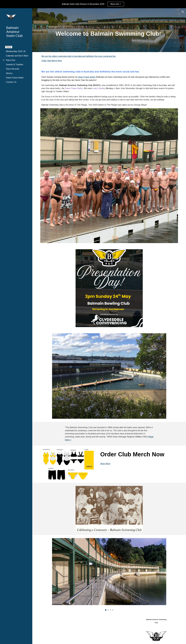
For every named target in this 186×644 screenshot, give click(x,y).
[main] (109, 34)
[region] (93, 4)
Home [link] (9, 47)
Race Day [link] (11, 60)
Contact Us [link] (11, 82)
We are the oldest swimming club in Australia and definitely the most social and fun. (79, 56)
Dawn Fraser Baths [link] (15, 78)
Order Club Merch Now (52, 61)
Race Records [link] (13, 69)
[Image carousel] (109, 574)
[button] (183, 12)
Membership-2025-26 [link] (16, 51)
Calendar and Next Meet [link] (17, 56)
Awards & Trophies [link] (15, 65)
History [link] (9, 73)
